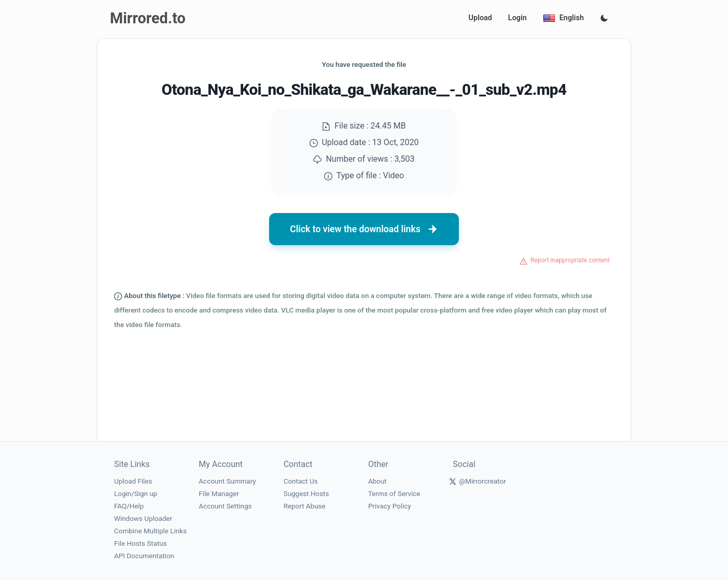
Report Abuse (305, 506)
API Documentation (144, 556)
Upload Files (133, 481)
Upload (480, 18)
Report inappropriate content (570, 260)
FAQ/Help (129, 506)
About (377, 481)
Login (517, 18)
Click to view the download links (364, 229)
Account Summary (227, 481)
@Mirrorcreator (482, 481)
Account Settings (225, 506)
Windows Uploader (143, 519)
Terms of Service (394, 494)
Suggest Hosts (306, 494)
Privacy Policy (390, 506)
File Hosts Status (141, 543)
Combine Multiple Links (150, 531)
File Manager (219, 494)
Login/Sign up (136, 494)
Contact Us (301, 481)
